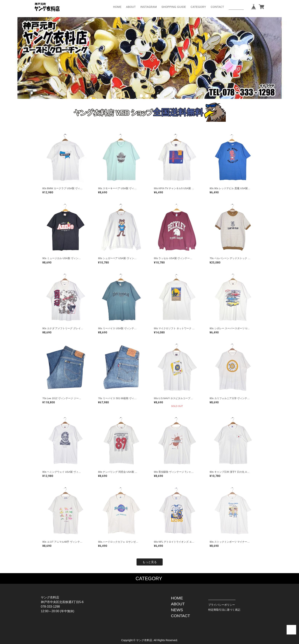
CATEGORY (198, 7)
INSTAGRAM (149, 7)
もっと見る (150, 562)
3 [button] (152, 102)
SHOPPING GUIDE (174, 7)
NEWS (177, 610)
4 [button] (158, 102)
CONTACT (217, 7)
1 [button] (141, 102)
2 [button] (147, 102)
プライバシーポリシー (222, 605)
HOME (117, 7)
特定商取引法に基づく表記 (224, 610)
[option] (149, 58)
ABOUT (131, 7)
